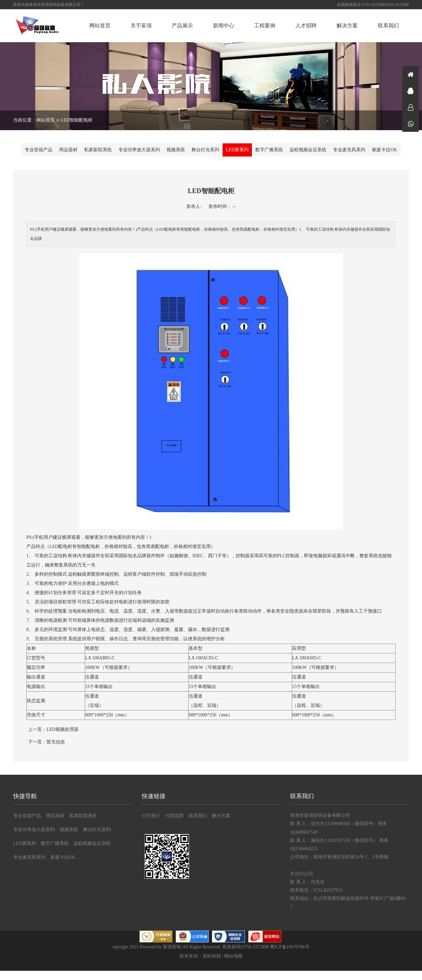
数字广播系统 (269, 150)
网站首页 (100, 26)
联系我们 (388, 26)
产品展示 (182, 26)
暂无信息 (56, 742)
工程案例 (265, 26)
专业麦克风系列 (349, 150)
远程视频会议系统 (308, 150)
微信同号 (410, 124)
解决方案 (347, 26)
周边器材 (68, 150)
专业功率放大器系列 (139, 150)
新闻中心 (224, 26)
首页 (410, 74)
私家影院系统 (98, 150)
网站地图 (233, 956)
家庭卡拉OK (384, 150)
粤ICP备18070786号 (290, 947)
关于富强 (141, 26)
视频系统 (176, 150)
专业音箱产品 (39, 150)
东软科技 (212, 956)
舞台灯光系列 (205, 150)
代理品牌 (174, 816)
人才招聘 (306, 26)
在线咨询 (410, 91)
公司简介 (151, 816)
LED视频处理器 (62, 729)
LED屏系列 (237, 150)
